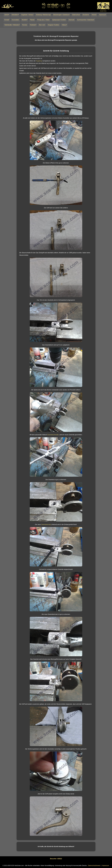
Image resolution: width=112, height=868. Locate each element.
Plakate (32, 20)
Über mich (42, 25)
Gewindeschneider (53, 435)
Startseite (71, 20)
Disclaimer (86, 15)
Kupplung (39, 61)
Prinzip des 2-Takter (43, 20)
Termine (25, 25)
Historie (94, 15)
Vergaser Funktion (53, 25)
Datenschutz (76, 15)
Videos (64, 25)
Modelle (24, 20)
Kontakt (7, 20)
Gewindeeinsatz (46, 524)
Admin (6, 15)
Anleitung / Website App (43, 15)
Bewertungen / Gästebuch (61, 15)
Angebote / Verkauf (27, 15)
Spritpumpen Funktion (59, 20)
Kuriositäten (15, 20)
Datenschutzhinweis (94, 866)
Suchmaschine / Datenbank (86, 20)
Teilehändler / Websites (12, 25)
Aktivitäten (15, 15)
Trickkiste (33, 25)
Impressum (103, 15)
